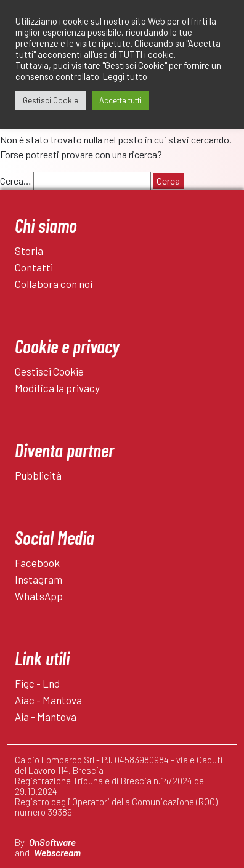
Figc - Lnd (37, 683)
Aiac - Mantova (48, 700)
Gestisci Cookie (49, 371)
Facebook (37, 563)
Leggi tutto (125, 76)
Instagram (39, 579)
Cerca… (16, 181)
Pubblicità (38, 475)
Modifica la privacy (57, 388)
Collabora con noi (54, 284)
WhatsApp (39, 596)
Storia (29, 251)
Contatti (34, 267)
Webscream (57, 853)
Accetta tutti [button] (120, 100)
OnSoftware (52, 842)
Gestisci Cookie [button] (51, 100)
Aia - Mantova (46, 717)
